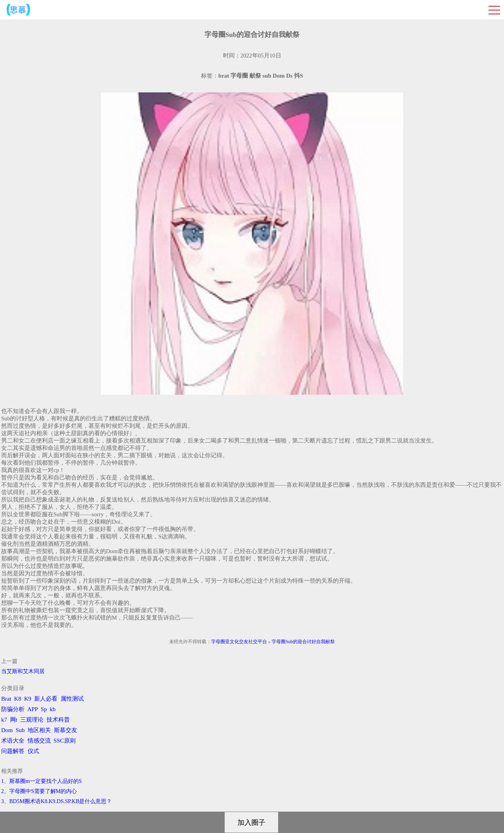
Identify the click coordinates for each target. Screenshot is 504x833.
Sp (44, 709)
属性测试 (72, 699)
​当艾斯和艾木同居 (23, 671)
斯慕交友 (66, 730)
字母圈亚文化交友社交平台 (239, 642)
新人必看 (46, 699)
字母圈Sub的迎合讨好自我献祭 (303, 642)
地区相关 (39, 730)
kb (53, 709)
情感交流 (39, 741)
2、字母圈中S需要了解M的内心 (39, 791)
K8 (17, 699)
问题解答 (13, 751)
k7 (4, 720)
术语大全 (13, 741)
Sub (20, 730)
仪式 (33, 751)
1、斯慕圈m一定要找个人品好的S (42, 781)
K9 (28, 699)
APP (33, 709)
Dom (7, 730)
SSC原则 (65, 741)
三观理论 (32, 720)
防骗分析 (13, 709)
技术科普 (58, 720)
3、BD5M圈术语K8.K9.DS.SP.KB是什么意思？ (56, 801)
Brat (6, 699)
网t (14, 720)
